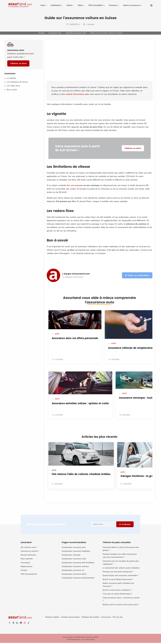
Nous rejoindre (27, 559)
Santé (69, 5)
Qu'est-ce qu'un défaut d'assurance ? (118, 579)
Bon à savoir (12, 90)
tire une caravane (75, 185)
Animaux (113, 5)
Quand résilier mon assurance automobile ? (121, 575)
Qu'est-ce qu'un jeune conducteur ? (117, 590)
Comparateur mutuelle (71, 555)
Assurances (25, 563)
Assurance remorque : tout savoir (140, 398)
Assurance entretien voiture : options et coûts (80, 403)
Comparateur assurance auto (74, 547)
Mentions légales (52, 617)
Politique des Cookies (91, 617)
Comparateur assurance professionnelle (78, 578)
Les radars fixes (13, 86)
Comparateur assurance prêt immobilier (78, 563)
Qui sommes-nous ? (29, 547)
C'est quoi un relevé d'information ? (117, 594)
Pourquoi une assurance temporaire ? (118, 572)
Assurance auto (55, 33)
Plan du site (118, 617)
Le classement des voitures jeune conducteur (121, 568)
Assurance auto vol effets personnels (75, 338)
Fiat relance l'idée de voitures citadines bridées (81, 474)
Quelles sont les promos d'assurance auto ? (121, 605)
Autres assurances (132, 5)
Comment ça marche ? (30, 551)
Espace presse (27, 566)
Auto (43, 5)
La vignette (11, 78)
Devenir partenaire (28, 555)
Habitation (56, 5)
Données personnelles (71, 617)
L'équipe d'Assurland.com (76, 274)
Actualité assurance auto (76, 33)
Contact (24, 570)
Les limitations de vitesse (17, 82)
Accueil (42, 33)
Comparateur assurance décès (74, 574)
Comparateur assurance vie (73, 570)
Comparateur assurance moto (74, 559)
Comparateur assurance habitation (76, 551)
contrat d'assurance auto (77, 94)
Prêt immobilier (96, 5)
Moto (80, 5)
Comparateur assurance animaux (75, 566)
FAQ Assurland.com (29, 574)
